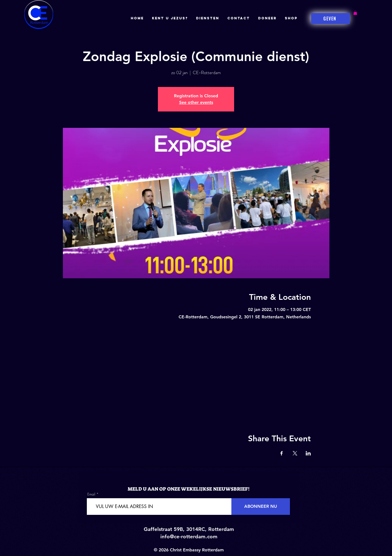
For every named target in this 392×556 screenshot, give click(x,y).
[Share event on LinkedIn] (308, 453)
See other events (196, 102)
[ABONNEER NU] (261, 507)
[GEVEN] (330, 19)
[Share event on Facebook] (282, 453)
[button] (355, 13)
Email (91, 494)
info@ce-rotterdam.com (189, 537)
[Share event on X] (295, 453)
